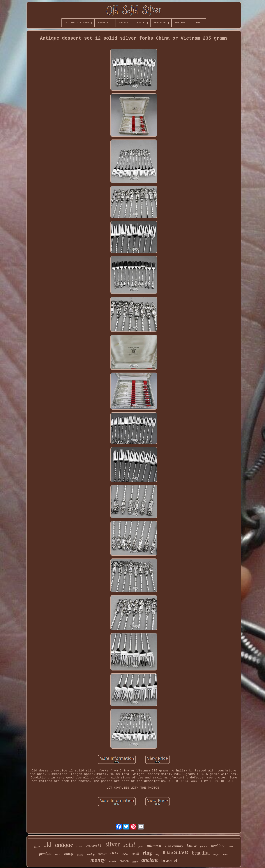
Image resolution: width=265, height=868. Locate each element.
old (47, 845)
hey (157, 855)
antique (64, 845)
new (125, 854)
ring (147, 853)
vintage (69, 854)
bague (216, 854)
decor (37, 847)
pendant (45, 854)
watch (113, 861)
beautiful (201, 853)
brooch (124, 861)
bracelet (169, 860)
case (79, 846)
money (98, 860)
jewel (141, 847)
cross (226, 854)
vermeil (93, 846)
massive (176, 852)
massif (102, 854)
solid (129, 845)
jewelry (80, 855)
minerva (154, 846)
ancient (150, 860)
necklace (218, 846)
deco (231, 847)
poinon (204, 847)
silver (112, 844)
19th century (174, 846)
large (135, 862)
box (115, 853)
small (135, 854)
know (191, 846)
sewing (91, 854)
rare (58, 854)
